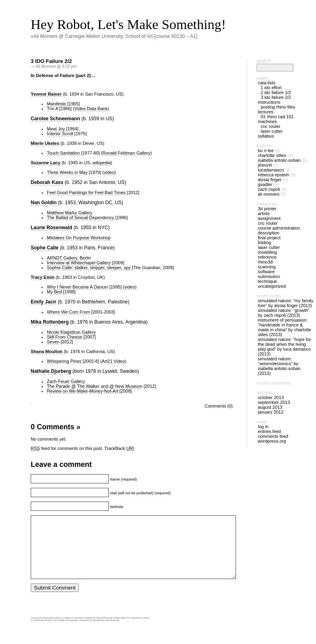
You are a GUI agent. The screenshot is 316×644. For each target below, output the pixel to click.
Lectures (266, 112)
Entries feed (269, 431)
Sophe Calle (45, 248)
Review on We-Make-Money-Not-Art (82, 391)
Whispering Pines (64, 361)
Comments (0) (219, 406)
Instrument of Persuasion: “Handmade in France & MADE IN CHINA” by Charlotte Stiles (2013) (284, 327)
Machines (267, 121)
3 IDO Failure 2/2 (51, 61)
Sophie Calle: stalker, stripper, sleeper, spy (89, 268)
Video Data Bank (91, 109)
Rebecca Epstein (274, 175)
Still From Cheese (64, 337)
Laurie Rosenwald (52, 228)
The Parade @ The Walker (73, 386)
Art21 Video (113, 361)
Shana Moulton (47, 351)
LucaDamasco (271, 170)
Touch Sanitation (63, 153)
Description (269, 233)
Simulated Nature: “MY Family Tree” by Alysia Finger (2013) (286, 303)
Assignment (269, 218)
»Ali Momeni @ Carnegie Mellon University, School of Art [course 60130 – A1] (114, 36)
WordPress (99, 632)
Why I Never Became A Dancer (78, 287)
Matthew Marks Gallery (70, 213)
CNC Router (271, 126)
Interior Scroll (60, 134)
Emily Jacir (43, 302)
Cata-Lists (266, 83)
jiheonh (265, 165)
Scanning (267, 267)
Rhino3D (265, 262)
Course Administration (279, 228)
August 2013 (270, 407)
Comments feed (273, 436)
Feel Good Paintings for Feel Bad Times (86, 192)
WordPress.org (272, 441)
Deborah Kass (47, 182)
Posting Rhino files (278, 107)
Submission (269, 276)
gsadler (265, 184)
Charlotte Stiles (272, 155)
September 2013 (274, 402)
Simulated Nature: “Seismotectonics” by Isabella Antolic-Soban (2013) (279, 366)
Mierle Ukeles (45, 143)
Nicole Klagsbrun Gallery (71, 332)
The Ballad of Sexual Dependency (80, 217)
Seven (53, 342)
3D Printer (267, 209)
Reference (267, 257)
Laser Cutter (272, 131)
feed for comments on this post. (67, 448)
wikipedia (102, 163)
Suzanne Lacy (45, 163)
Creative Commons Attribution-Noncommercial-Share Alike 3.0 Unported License (106, 630)
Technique (268, 281)
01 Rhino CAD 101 (277, 117)
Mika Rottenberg (50, 322)
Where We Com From (68, 312)
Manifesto (57, 104)
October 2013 (271, 397)
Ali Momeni (269, 194)
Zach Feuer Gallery (66, 381)
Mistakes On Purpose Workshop (79, 238)
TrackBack (119, 448)
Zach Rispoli (269, 189)
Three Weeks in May (67, 172)
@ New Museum (126, 386)
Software (266, 272)
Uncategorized (272, 286)
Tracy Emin (43, 277)
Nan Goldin (44, 203)
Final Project (269, 238)
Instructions (269, 102)
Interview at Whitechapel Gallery (79, 263)
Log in (263, 427)
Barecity (115, 632)
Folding (264, 243)
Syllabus (266, 136)
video (109, 172)
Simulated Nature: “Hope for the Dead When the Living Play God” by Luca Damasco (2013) (284, 347)
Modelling (267, 252)
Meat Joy (56, 129)
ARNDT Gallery (62, 258)
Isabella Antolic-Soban (279, 160)
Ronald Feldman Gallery (127, 153)
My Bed (54, 292)
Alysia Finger (270, 180)
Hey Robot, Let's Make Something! (128, 24)
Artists (264, 213)
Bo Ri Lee (266, 151)
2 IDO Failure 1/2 (276, 92)
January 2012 (271, 412)
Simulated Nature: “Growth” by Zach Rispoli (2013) (284, 313)
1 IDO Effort (271, 88)
